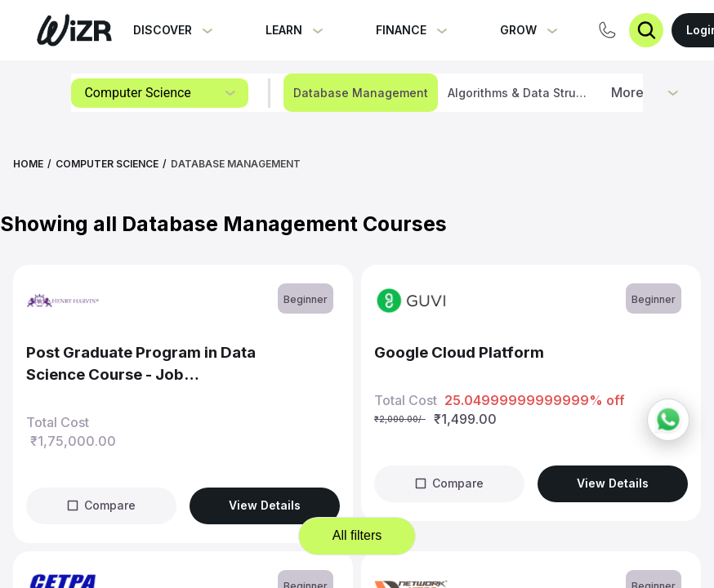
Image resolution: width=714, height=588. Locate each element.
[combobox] (160, 93)
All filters (357, 535)
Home (28, 164)
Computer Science (107, 164)
